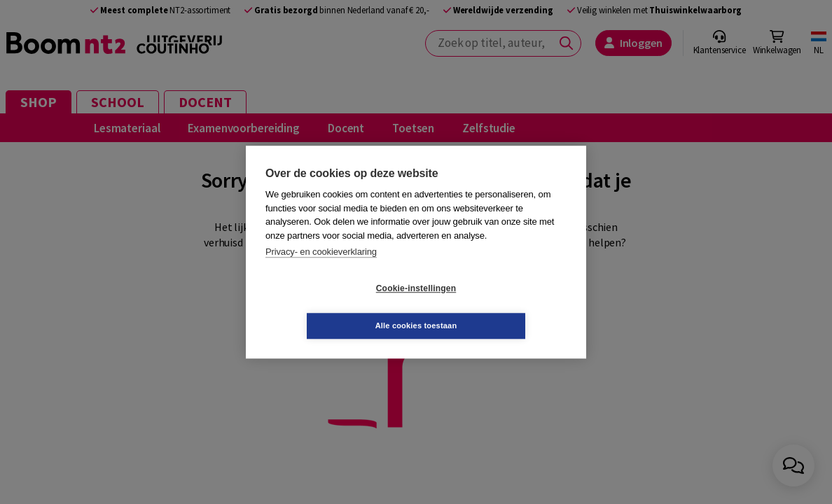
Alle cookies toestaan (500, 307)
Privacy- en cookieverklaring (321, 271)
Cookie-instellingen (333, 307)
